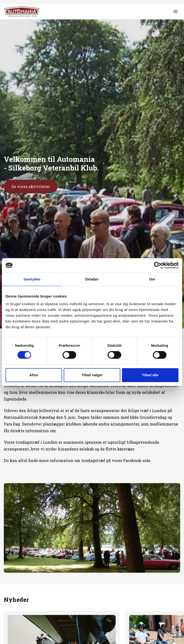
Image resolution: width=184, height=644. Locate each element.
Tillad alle (150, 375)
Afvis (34, 375)
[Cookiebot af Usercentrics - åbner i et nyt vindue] (158, 265)
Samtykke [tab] (32, 279)
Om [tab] (152, 279)
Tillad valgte (92, 375)
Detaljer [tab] (92, 279)
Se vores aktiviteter (31, 186)
